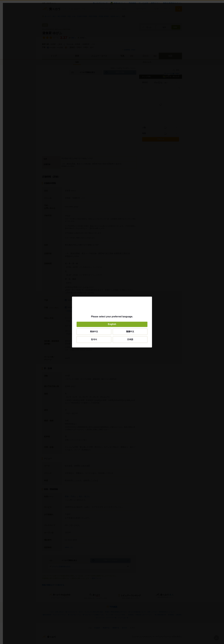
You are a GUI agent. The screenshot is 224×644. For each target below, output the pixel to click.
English (112, 324)
